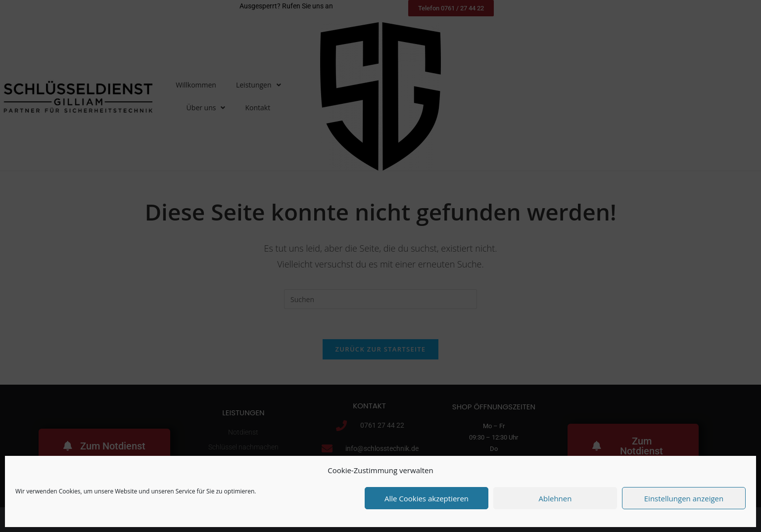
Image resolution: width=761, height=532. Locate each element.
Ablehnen (555, 498)
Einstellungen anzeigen (684, 498)
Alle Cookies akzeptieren (427, 498)
